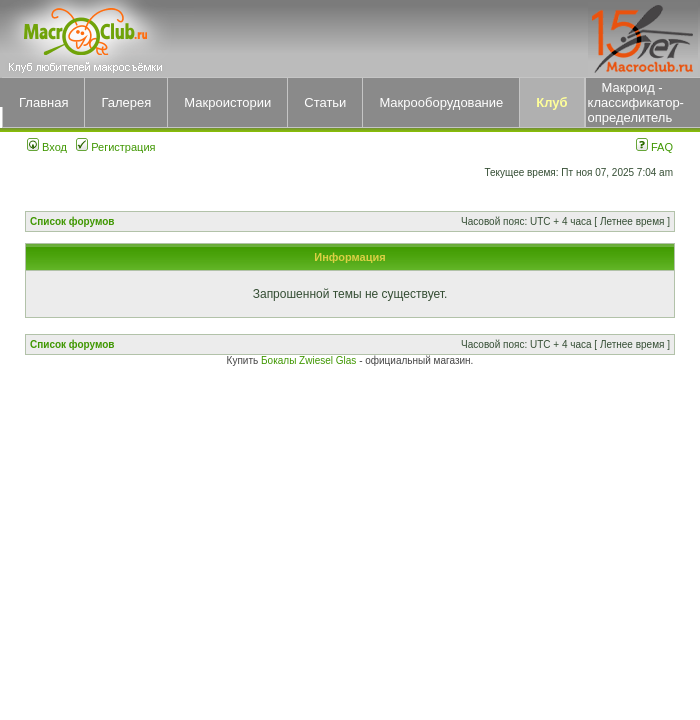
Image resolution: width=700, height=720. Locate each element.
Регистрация (115, 147)
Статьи (325, 102)
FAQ (654, 147)
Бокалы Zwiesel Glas (310, 360)
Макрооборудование (441, 102)
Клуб (551, 102)
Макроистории (227, 102)
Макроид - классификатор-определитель (636, 102)
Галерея (126, 102)
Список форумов (72, 221)
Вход (47, 147)
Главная (43, 102)
